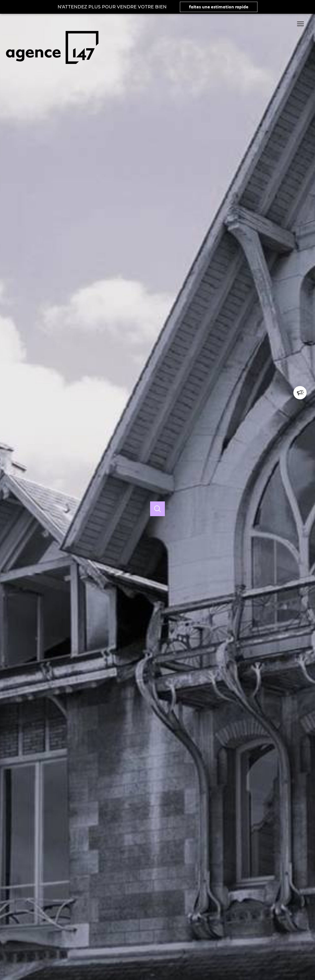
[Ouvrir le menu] (303, 24)
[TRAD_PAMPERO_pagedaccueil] (52, 69)
